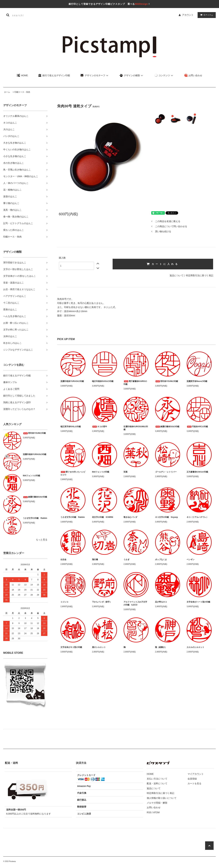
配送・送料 (11, 763)
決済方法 (81, 763)
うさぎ (126, 560)
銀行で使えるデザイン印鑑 (54, 76)
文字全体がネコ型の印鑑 (71, 647)
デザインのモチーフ (95, 76)
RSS (149, 812)
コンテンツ (164, 76)
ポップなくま (161, 560)
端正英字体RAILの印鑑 (71, 427)
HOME (22, 76)
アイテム (206, 15)
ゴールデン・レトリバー (166, 472)
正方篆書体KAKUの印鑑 (197, 472)
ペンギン (191, 560)
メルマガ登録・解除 (157, 803)
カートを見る (194, 783)
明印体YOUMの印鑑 (34, 433)
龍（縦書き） (161, 647)
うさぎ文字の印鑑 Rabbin (35, 518)
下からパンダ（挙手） (102, 602)
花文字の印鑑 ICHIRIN (103, 517)
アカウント (188, 15)
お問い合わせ (193, 76)
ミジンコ (64, 602)
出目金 (63, 560)
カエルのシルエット (195, 647)
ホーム (7, 92)
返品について (177, 275)
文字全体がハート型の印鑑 (198, 602)
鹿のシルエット (99, 647)
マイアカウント (196, 774)
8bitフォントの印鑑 (31, 476)
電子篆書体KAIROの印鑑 (135, 383)
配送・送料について (157, 783)
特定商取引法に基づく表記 (200, 275)
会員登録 (192, 779)
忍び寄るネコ (161, 602)
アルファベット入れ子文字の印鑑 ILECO (135, 603)
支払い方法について (157, 779)
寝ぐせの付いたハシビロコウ (73, 473)
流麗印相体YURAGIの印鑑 (35, 454)
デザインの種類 (132, 76)
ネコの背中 (100, 427)
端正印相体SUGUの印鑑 (103, 381)
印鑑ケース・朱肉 (22, 92)
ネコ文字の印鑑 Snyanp (166, 517)
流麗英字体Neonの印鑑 (197, 381)
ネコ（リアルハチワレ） (197, 517)
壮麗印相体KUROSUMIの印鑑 (136, 428)
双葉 (126, 472)
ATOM (156, 812)
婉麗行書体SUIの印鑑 (35, 497)
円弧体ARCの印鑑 (197, 427)
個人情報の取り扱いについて (162, 798)
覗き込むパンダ (130, 517)
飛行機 (95, 560)
